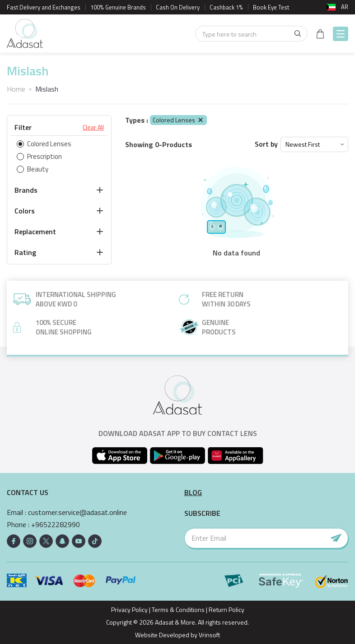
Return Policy (227, 609)
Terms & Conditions (178, 609)
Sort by (266, 144)
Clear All (93, 127)
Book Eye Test (271, 7)
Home (16, 89)
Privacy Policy (129, 609)
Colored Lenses (178, 120)
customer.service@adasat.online (77, 512)
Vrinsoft (209, 635)
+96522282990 (56, 525)
